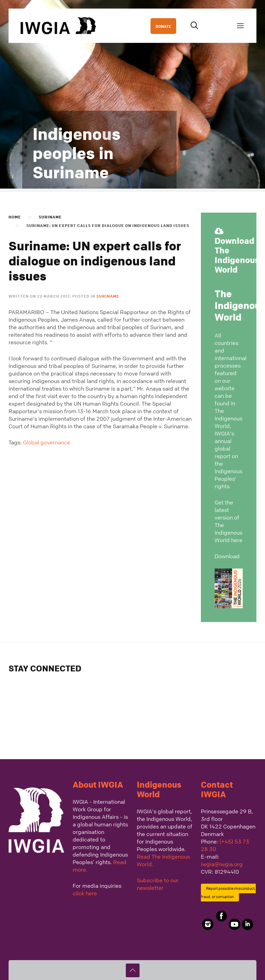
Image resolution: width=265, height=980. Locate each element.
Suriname (50, 217)
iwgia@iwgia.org (222, 864)
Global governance (47, 442)
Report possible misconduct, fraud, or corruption (228, 892)
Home (15, 217)
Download (227, 556)
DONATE (163, 26)
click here (85, 893)
